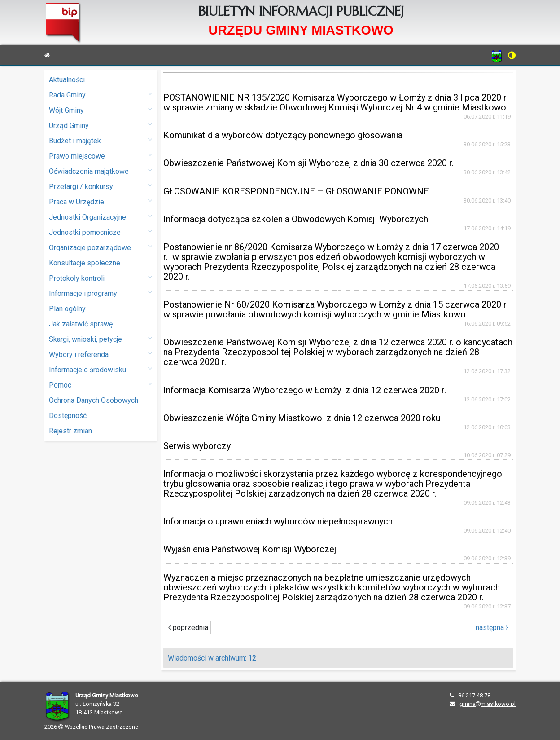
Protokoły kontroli (101, 278)
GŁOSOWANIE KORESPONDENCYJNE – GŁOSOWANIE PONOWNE (296, 191)
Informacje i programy (101, 293)
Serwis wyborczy (197, 446)
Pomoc (101, 385)
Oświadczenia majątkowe (101, 171)
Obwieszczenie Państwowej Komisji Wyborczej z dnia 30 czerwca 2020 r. (308, 163)
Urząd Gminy (101, 125)
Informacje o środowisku (101, 369)
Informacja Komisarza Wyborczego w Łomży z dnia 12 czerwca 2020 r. (305, 390)
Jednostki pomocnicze (101, 232)
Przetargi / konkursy (101, 186)
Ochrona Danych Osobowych (94, 400)
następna (492, 628)
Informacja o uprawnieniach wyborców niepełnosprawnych (278, 521)
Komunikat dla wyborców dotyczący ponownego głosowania (283, 135)
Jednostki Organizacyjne (101, 217)
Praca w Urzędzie (101, 201)
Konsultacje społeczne (85, 263)
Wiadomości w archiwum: (212, 658)
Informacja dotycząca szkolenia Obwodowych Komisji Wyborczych (296, 219)
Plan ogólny (67, 309)
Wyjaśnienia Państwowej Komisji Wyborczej (250, 549)
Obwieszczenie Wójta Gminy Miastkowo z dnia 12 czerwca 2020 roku (302, 418)
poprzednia (188, 628)
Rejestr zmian (70, 431)
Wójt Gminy (101, 110)
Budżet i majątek (101, 140)
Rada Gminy (101, 95)
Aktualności (67, 80)
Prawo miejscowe (101, 156)
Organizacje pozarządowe (101, 247)
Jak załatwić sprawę (81, 324)
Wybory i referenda (101, 354)
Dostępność (68, 416)
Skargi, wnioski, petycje (101, 339)
